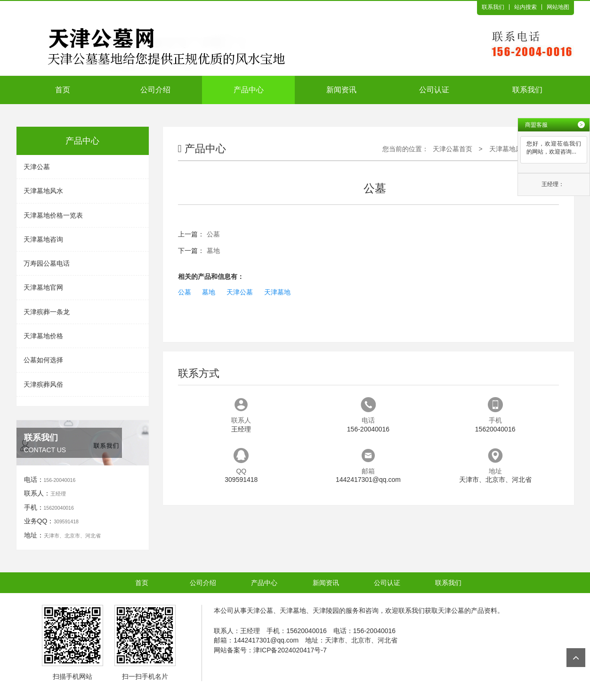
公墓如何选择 (43, 360)
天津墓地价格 (43, 336)
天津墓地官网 (43, 287)
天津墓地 (277, 292)
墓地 (213, 251)
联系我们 (493, 7)
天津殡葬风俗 (43, 384)
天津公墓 (37, 167)
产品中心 (249, 90)
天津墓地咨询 (43, 239)
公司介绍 (155, 90)
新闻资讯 (341, 90)
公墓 (213, 234)
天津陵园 (326, 610)
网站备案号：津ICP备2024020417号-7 (270, 650)
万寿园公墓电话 (47, 263)
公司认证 (434, 90)
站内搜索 (525, 7)
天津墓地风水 (43, 191)
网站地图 (558, 7)
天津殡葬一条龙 (47, 312)
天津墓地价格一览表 (53, 215)
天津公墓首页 (453, 149)
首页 (63, 90)
